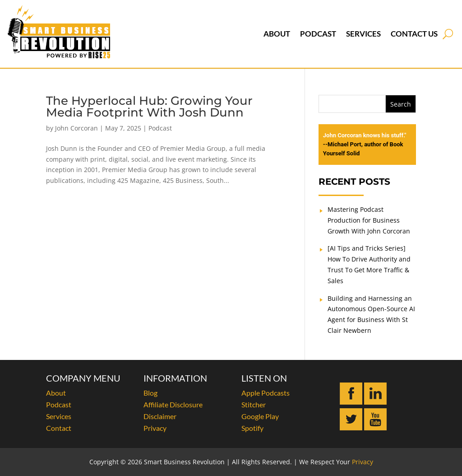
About (277, 34)
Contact (59, 428)
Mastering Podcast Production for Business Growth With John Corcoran (369, 220)
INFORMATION (175, 378)
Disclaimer (160, 416)
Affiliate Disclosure (173, 404)
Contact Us (414, 34)
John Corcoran (76, 128)
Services (363, 34)
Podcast (318, 34)
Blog (150, 393)
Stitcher (254, 404)
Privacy (155, 428)
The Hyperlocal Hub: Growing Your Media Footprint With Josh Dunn (149, 107)
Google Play (260, 416)
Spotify (252, 428)
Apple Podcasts (266, 393)
